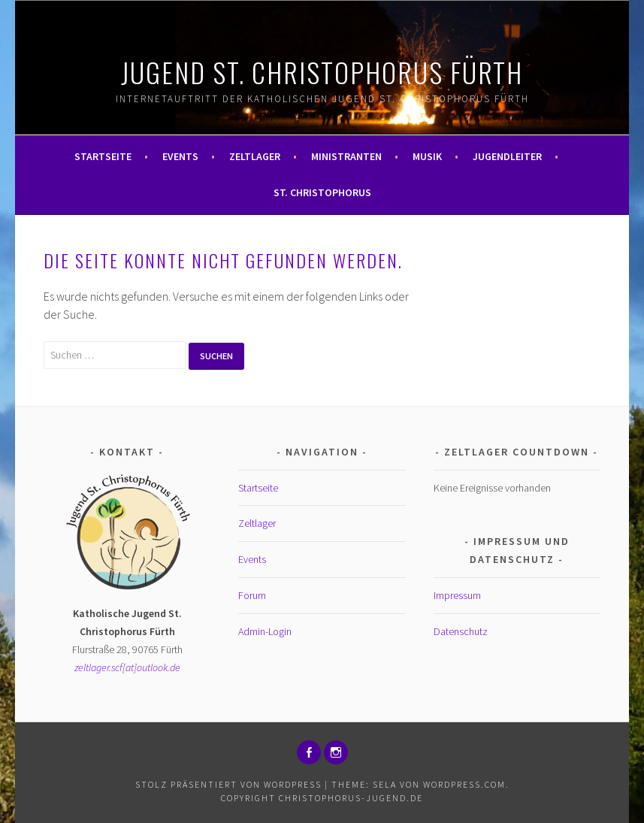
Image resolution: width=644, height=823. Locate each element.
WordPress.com (464, 784)
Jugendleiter (507, 156)
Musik (427, 156)
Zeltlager (255, 156)
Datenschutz (461, 631)
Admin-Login (265, 631)
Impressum (457, 595)
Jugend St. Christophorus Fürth (322, 72)
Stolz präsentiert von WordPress (228, 784)
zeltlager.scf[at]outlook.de (127, 667)
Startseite (103, 156)
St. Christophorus (322, 192)
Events (180, 156)
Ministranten (346, 156)
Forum (252, 595)
